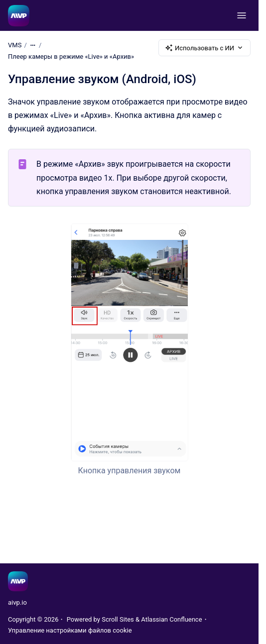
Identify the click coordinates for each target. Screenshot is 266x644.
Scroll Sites (118, 619)
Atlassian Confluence (171, 619)
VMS (15, 45)
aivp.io (17, 602)
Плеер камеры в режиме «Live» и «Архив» (71, 56)
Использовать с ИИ (204, 48)
